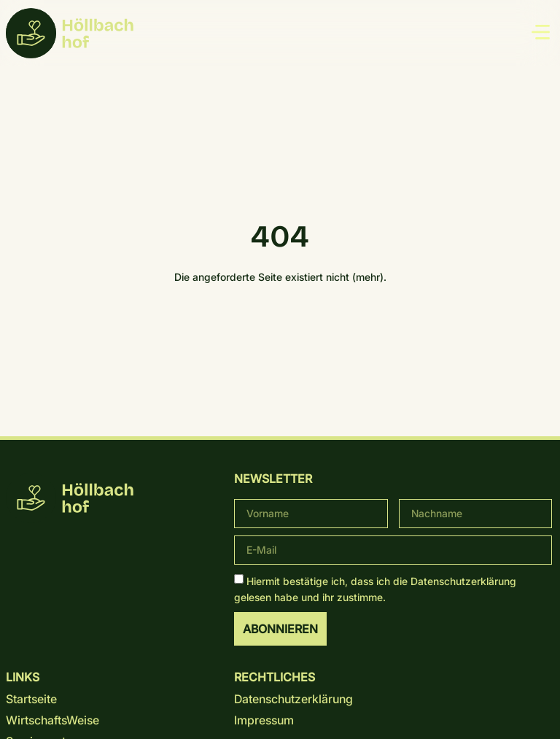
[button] (541, 34)
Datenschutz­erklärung (463, 580)
